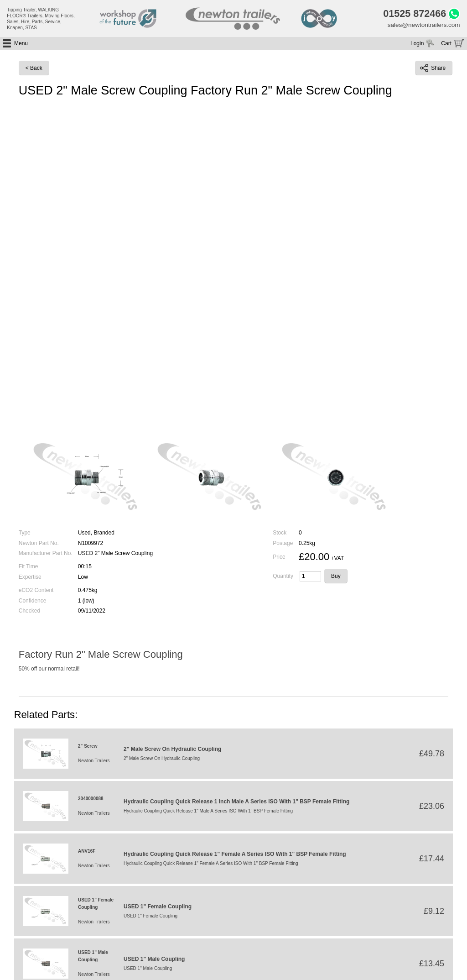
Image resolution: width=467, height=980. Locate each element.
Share (433, 69)
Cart (446, 45)
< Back (34, 69)
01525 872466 (412, 14)
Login (417, 45)
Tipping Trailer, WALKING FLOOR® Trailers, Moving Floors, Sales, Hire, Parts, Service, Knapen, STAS (41, 19)
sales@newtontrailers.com (422, 26)
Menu (21, 45)
